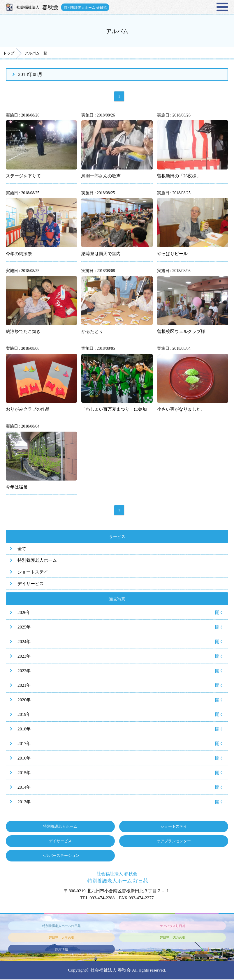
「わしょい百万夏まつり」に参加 (114, 409)
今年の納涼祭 (19, 254)
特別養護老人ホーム (37, 561)
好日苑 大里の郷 (61, 938)
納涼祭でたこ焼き (23, 332)
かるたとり (92, 332)
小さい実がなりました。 (181, 409)
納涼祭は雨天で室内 (101, 254)
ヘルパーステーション (60, 856)
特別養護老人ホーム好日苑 (61, 926)
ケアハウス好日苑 (173, 926)
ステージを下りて (23, 176)
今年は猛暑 (17, 487)
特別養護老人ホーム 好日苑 (86, 7)
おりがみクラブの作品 (28, 409)
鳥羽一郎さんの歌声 (101, 176)
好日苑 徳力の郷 (173, 938)
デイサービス (31, 584)
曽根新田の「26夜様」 (179, 176)
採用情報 (61, 949)
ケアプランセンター (174, 842)
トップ (9, 53)
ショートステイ (33, 572)
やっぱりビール (172, 254)
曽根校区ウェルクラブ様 (181, 332)
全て (22, 549)
